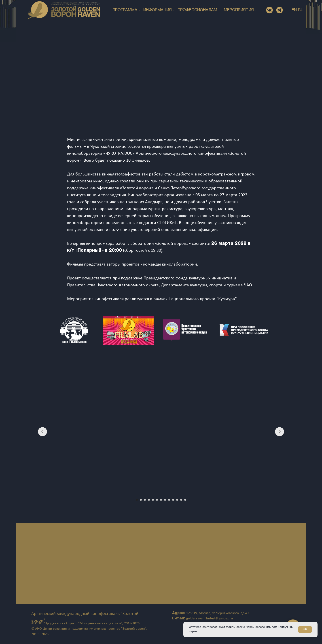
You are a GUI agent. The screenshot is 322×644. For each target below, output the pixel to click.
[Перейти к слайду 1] (137, 500)
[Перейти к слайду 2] (141, 500)
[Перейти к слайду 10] (173, 500)
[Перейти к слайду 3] (145, 500)
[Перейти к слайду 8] (165, 500)
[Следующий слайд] (280, 432)
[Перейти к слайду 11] (177, 500)
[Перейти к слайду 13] (185, 500)
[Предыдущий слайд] (42, 432)
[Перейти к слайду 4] (149, 500)
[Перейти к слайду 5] (153, 500)
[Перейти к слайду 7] (161, 500)
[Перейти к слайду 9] (169, 500)
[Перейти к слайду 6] (157, 500)
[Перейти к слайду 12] (181, 500)
